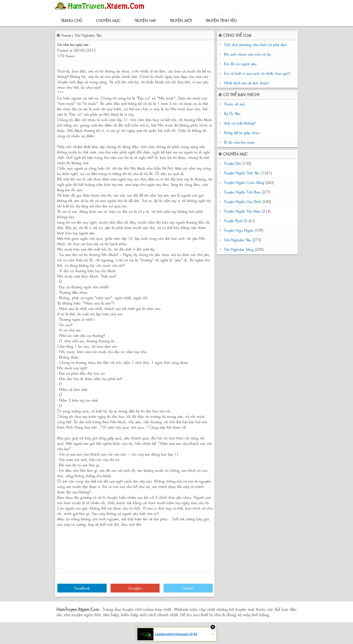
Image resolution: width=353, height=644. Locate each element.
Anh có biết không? (239, 123)
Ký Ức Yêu (232, 113)
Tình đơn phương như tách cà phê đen (255, 45)
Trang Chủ (71, 20)
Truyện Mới (181, 20)
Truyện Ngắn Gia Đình (243, 201)
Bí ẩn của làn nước (239, 142)
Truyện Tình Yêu (221, 20)
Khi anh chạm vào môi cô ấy (247, 54)
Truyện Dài (233, 163)
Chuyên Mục (108, 20)
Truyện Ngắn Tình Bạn (242, 192)
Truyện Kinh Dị (236, 221)
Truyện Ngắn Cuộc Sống (244, 182)
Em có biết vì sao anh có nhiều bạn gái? (257, 73)
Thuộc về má (234, 104)
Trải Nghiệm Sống (239, 249)
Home (66, 35)
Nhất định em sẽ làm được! (246, 83)
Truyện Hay (145, 20)
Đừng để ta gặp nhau (241, 133)
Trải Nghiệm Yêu (88, 35)
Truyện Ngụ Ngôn (239, 230)
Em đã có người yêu (240, 64)
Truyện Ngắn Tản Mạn (242, 211)
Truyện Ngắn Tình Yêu (242, 173)
